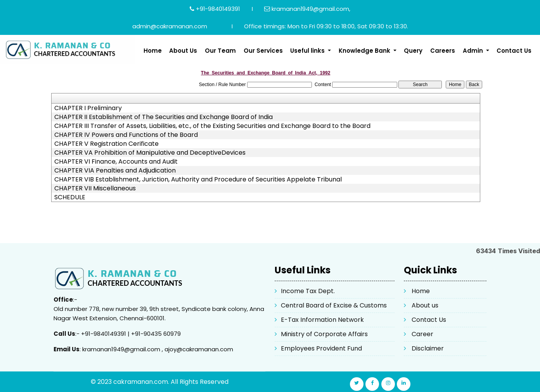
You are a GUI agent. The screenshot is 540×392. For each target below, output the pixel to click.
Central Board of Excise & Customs (334, 305)
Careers (443, 51)
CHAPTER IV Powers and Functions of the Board (126, 135)
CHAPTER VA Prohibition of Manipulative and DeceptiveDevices (150, 153)
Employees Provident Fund (321, 348)
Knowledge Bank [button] (365, 51)
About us (425, 305)
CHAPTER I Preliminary (88, 108)
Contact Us (514, 51)
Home (153, 51)
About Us (183, 51)
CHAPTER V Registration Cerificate (106, 144)
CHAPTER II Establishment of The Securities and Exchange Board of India (164, 117)
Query (413, 51)
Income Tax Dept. (308, 291)
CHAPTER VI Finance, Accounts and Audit (116, 162)
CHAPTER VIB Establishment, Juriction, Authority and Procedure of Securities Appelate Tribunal (198, 180)
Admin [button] (474, 51)
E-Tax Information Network (322, 320)
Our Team (220, 51)
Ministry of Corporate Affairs (324, 334)
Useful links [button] (308, 51)
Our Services (263, 51)
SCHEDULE (70, 197)
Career (422, 334)
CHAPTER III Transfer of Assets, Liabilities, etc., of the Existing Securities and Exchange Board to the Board (212, 126)
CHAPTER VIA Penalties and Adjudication (115, 171)
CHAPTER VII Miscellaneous (95, 188)
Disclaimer (428, 348)
